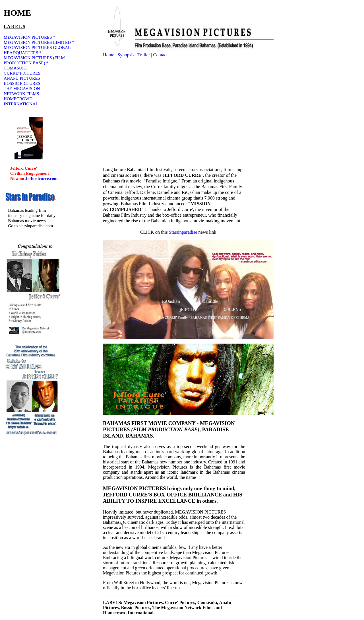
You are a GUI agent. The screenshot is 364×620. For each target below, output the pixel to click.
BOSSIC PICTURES (22, 83)
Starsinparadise (190, 232)
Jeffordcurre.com (42, 178)
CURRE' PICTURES (22, 73)
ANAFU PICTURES (22, 78)
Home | (110, 55)
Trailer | (145, 55)
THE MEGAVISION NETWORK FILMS (22, 91)
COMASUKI (15, 68)
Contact (161, 55)
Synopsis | (127, 55)
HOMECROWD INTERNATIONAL (21, 101)
